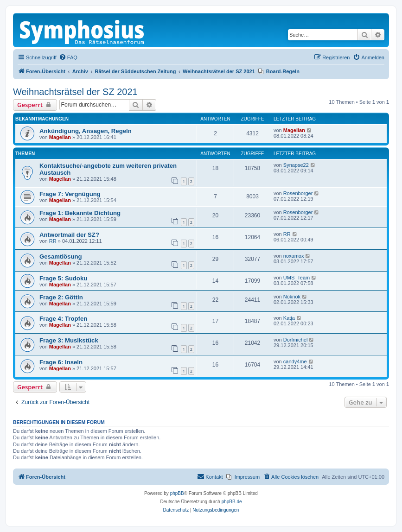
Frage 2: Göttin (61, 297)
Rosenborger (298, 193)
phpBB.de (232, 502)
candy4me (295, 361)
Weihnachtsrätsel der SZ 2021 (75, 92)
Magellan (60, 137)
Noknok (292, 297)
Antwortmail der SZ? (69, 235)
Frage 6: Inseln (61, 362)
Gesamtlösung (61, 256)
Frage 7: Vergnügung (70, 194)
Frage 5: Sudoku (63, 278)
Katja (289, 318)
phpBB (177, 493)
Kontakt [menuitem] (210, 476)
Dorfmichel (296, 340)
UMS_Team (297, 278)
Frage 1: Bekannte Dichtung (80, 213)
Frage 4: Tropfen (63, 319)
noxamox (294, 256)
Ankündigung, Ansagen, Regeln (86, 131)
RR (53, 241)
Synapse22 (296, 165)
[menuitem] (68, 57)
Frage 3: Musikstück (69, 340)
